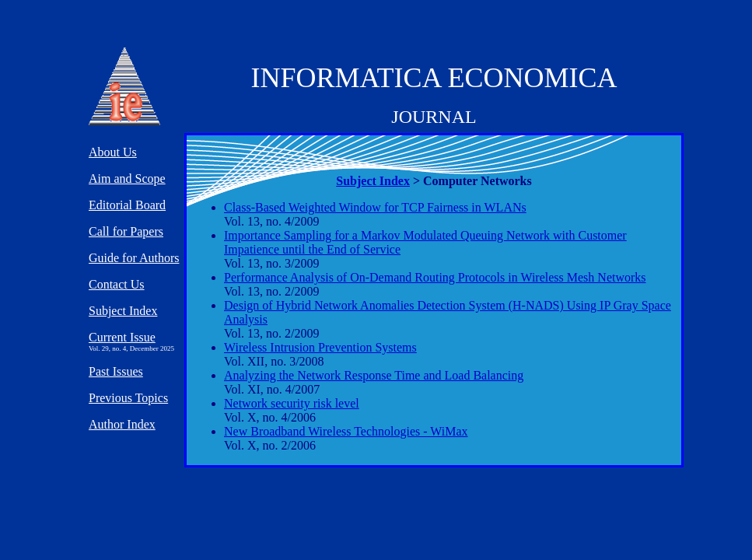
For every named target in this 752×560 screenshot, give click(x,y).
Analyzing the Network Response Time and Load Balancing (374, 375)
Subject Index (373, 181)
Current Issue (122, 337)
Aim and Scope (127, 178)
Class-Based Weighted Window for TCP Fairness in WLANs (375, 207)
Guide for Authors (134, 258)
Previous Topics (128, 398)
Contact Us (117, 284)
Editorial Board (127, 205)
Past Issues (116, 371)
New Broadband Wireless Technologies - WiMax (346, 431)
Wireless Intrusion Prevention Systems (320, 347)
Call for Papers (126, 231)
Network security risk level (292, 403)
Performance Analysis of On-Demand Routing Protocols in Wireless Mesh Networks (435, 277)
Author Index (122, 424)
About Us (113, 152)
